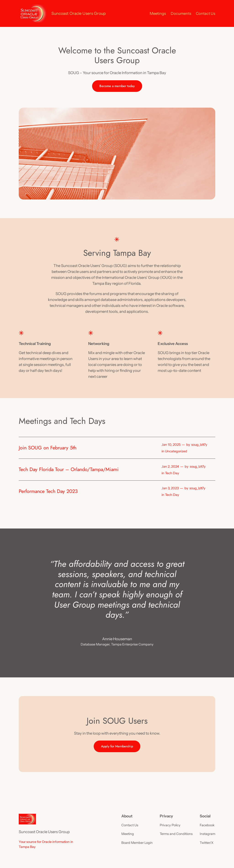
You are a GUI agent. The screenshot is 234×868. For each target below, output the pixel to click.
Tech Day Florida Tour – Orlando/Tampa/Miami (69, 469)
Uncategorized (176, 451)
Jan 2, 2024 (170, 466)
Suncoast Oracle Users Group (79, 13)
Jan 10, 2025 (171, 445)
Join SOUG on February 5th (48, 448)
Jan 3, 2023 (170, 488)
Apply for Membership (117, 746)
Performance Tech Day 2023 (48, 491)
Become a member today (117, 86)
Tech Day (172, 473)
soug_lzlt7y (199, 445)
